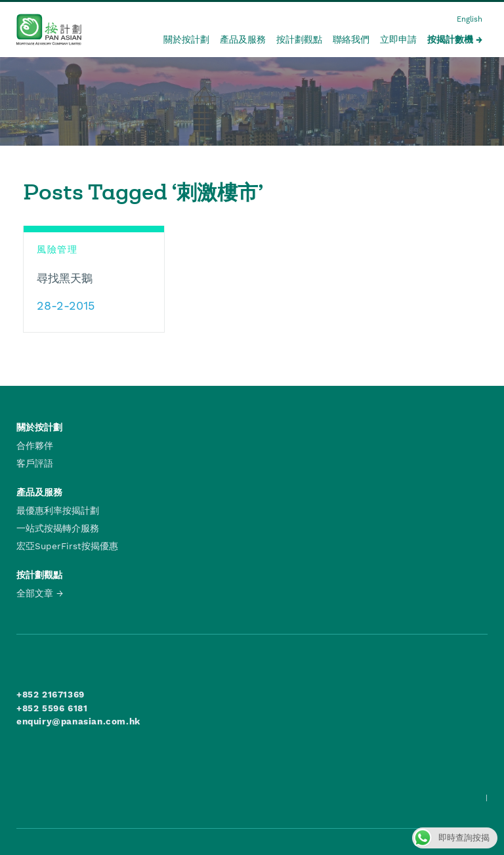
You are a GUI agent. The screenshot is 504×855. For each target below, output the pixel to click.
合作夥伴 (35, 446)
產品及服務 (243, 39)
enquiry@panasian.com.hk (78, 721)
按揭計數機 (450, 39)
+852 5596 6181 (52, 708)
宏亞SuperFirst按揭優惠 (67, 546)
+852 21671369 (51, 694)
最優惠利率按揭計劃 (58, 511)
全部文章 (35, 593)
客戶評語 (35, 463)
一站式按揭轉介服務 (58, 528)
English (470, 19)
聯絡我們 (351, 39)
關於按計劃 (186, 39)
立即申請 (398, 39)
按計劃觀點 (299, 39)
